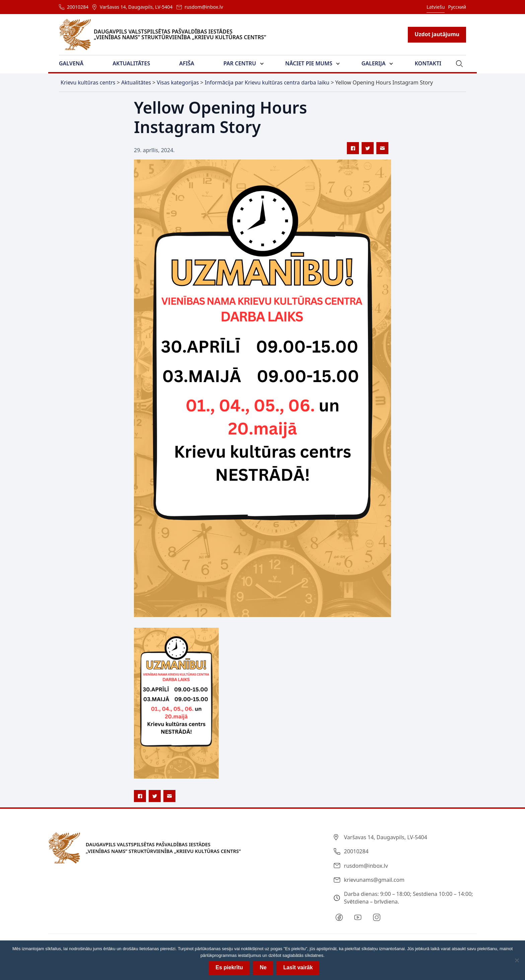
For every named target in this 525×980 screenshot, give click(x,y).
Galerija (374, 63)
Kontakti (428, 63)
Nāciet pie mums (309, 63)
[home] (167, 35)
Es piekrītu (229, 967)
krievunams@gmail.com (374, 880)
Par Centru (240, 63)
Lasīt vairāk (298, 967)
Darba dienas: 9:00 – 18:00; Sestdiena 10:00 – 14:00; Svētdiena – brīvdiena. (408, 898)
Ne (263, 967)
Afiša (187, 63)
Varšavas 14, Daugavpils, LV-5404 (136, 7)
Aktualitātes (131, 63)
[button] (75, 64)
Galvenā (71, 63)
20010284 (78, 7)
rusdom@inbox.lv (204, 7)
